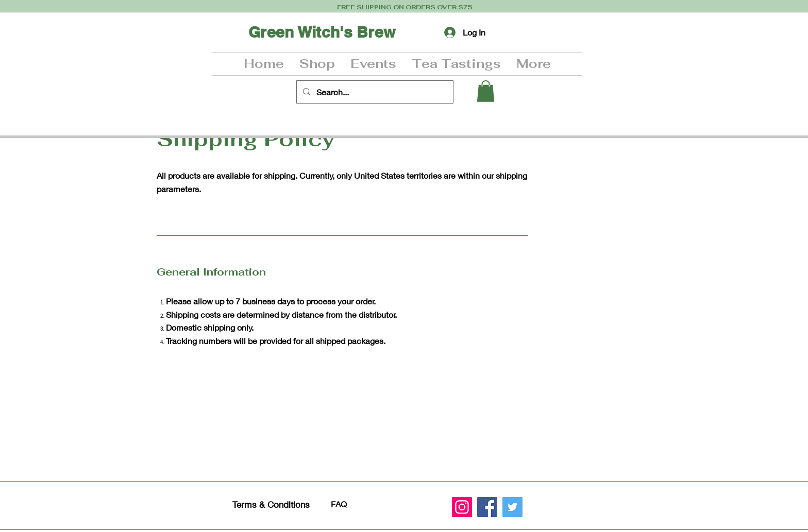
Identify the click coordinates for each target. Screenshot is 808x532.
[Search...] (374, 92)
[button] (317, 64)
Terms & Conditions (271, 504)
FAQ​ (339, 504)
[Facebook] (487, 507)
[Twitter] (512, 507)
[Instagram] (462, 507)
